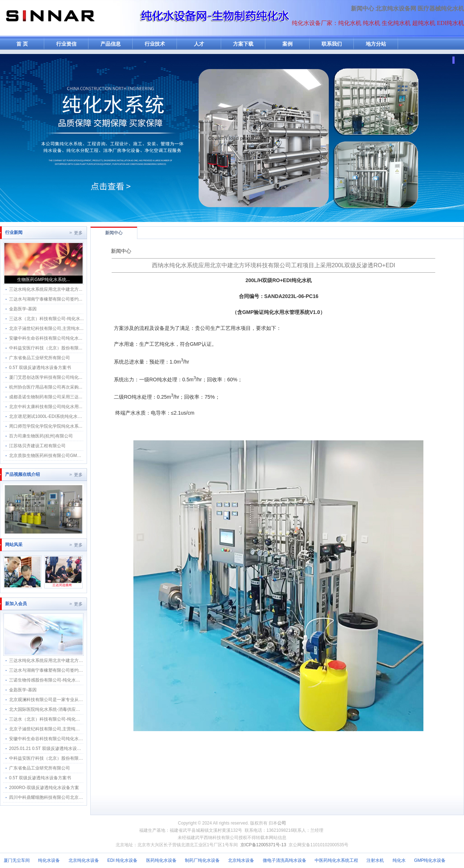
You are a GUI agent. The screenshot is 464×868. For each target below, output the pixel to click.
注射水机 (375, 860)
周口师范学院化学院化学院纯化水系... (46, 426)
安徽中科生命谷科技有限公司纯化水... (46, 338)
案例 (287, 44)
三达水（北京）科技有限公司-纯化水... (46, 319)
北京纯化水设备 (84, 860)
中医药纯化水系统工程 (336, 860)
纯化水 (399, 860)
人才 (199, 44)
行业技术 (155, 44)
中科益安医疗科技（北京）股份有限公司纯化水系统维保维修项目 (72, 758)
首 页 (22, 44)
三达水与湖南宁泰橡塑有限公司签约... (46, 299)
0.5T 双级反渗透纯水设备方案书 (40, 368)
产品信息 (111, 44)
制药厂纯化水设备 (202, 860)
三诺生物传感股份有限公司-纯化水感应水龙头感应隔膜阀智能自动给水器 (79, 680)
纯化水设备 (49, 860)
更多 (78, 233)
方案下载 (243, 44)
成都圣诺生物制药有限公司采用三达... (46, 397)
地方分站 (376, 44)
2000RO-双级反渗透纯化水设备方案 (44, 788)
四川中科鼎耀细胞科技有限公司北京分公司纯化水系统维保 (66, 797)
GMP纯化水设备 (430, 860)
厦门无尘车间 (17, 860)
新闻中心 (362, 9)
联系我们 (332, 44)
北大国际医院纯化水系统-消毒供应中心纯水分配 (55, 709)
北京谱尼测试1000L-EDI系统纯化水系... (47, 416)
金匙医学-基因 (23, 309)
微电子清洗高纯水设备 (285, 860)
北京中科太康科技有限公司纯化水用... (46, 407)
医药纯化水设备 (161, 860)
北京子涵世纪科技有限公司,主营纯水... (46, 328)
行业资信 (66, 44)
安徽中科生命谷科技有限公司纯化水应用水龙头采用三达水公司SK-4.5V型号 (82, 739)
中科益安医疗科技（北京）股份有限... (46, 348)
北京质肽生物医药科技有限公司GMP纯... (48, 456)
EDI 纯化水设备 (122, 860)
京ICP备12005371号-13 (263, 845)
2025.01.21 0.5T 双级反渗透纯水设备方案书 (52, 749)
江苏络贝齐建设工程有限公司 (37, 446)
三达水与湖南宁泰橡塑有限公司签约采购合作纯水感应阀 (63, 670)
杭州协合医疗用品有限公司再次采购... (46, 387)
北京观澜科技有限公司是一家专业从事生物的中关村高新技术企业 (72, 700)
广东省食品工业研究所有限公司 (40, 358)
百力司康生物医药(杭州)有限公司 (41, 436)
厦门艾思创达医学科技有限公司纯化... (46, 377)
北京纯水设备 (241, 860)
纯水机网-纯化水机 (50, 19)
